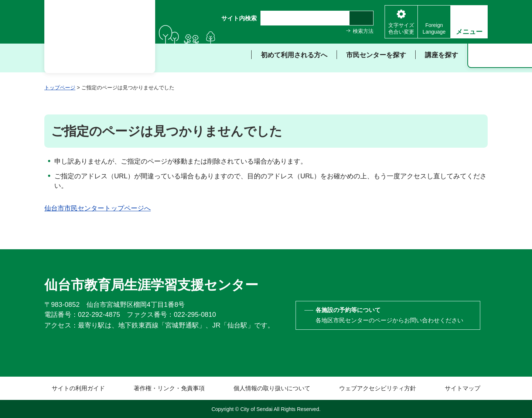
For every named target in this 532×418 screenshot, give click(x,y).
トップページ (60, 88)
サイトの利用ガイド (78, 388)
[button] (469, 22)
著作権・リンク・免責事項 (169, 388)
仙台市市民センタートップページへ (98, 208)
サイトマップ (463, 388)
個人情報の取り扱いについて (272, 388)
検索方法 (363, 31)
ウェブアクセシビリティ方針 (378, 388)
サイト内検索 (239, 18)
